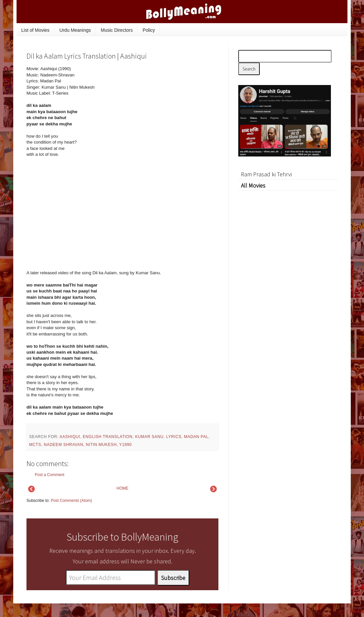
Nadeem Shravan (63, 445)
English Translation (108, 437)
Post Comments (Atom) (71, 501)
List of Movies (35, 30)
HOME (122, 488)
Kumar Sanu (149, 437)
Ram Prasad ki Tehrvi (266, 174)
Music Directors (117, 30)
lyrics (174, 437)
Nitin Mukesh (101, 445)
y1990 (125, 445)
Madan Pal (196, 437)
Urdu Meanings (75, 30)
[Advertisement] (169, 110)
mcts (35, 445)
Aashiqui (70, 437)
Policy (149, 30)
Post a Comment (49, 475)
